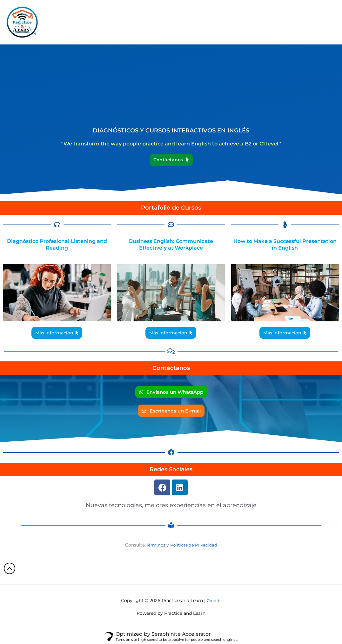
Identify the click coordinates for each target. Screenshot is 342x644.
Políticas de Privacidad (194, 545)
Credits (214, 601)
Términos (154, 545)
